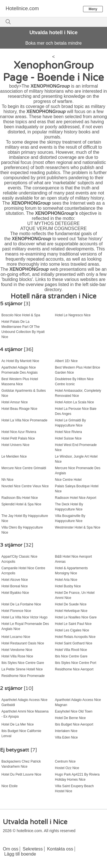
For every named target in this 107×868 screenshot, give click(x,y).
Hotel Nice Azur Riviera (19, 432)
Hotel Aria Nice (66, 580)
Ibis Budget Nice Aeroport (74, 724)
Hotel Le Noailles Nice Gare (76, 617)
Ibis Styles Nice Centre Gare (23, 663)
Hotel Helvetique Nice (71, 611)
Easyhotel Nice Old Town (74, 711)
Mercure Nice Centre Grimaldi (24, 468)
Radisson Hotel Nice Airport (76, 498)
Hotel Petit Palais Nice (18, 438)
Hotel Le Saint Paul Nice (73, 624)
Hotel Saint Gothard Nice (74, 643)
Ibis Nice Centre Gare (71, 656)
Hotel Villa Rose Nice (17, 656)
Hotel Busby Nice (68, 586)
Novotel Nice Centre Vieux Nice (25, 486)
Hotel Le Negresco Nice (73, 315)
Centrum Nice (65, 761)
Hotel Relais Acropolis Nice (75, 637)
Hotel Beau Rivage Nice (19, 409)
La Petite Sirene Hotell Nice (22, 669)
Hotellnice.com (22, 8)
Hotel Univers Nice (15, 445)
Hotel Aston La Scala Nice (74, 402)
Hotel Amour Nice (15, 402)
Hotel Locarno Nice (16, 637)
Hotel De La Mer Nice (18, 724)
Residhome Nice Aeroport (74, 669)
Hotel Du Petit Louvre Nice (21, 774)
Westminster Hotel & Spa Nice (78, 527)
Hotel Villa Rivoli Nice (71, 650)
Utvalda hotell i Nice (53, 33)
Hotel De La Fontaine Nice (21, 604)
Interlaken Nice (66, 731)
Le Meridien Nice (14, 456)
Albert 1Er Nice (66, 361)
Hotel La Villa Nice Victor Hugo (24, 617)
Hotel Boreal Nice (15, 586)
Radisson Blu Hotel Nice (20, 498)
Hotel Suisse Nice (68, 438)
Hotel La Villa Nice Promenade (24, 420)
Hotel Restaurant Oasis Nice (23, 643)
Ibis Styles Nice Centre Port (76, 663)
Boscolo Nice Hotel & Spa (21, 315)
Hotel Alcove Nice (15, 580)
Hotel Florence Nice (16, 611)
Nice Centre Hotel (68, 480)
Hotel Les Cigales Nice (72, 630)
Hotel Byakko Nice (15, 593)
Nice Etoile (9, 786)
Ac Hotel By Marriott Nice (20, 361)
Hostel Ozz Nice (67, 768)
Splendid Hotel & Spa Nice (21, 504)
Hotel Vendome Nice (17, 650)
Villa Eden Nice (66, 737)
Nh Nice (7, 480)
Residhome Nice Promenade (23, 676)
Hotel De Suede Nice (71, 604)
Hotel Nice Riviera (68, 432)
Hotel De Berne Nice (70, 718)
